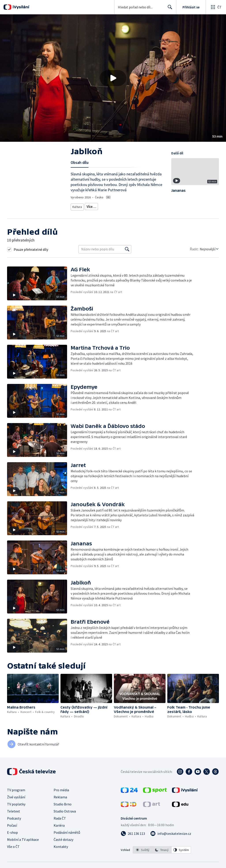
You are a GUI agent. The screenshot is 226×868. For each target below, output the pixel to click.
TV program (16, 788)
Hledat (169, 9)
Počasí (12, 824)
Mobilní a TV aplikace (23, 838)
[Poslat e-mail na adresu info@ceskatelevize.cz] (171, 832)
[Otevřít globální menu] (216, 7)
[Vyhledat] (127, 247)
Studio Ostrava (65, 809)
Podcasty (14, 816)
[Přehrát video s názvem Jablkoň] (113, 78)
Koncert (93, 206)
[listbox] (162, 848)
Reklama (60, 795)
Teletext (14, 809)
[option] (143, 848)
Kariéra (59, 824)
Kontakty (61, 845)
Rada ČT (60, 816)
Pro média (61, 788)
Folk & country (112, 206)
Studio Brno (63, 802)
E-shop (12, 831)
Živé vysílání (16, 795)
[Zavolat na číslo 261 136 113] (133, 832)
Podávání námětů (67, 831)
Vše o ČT (13, 845)
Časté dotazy (63, 838)
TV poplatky (16, 802)
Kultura (78, 206)
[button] (113, 78)
